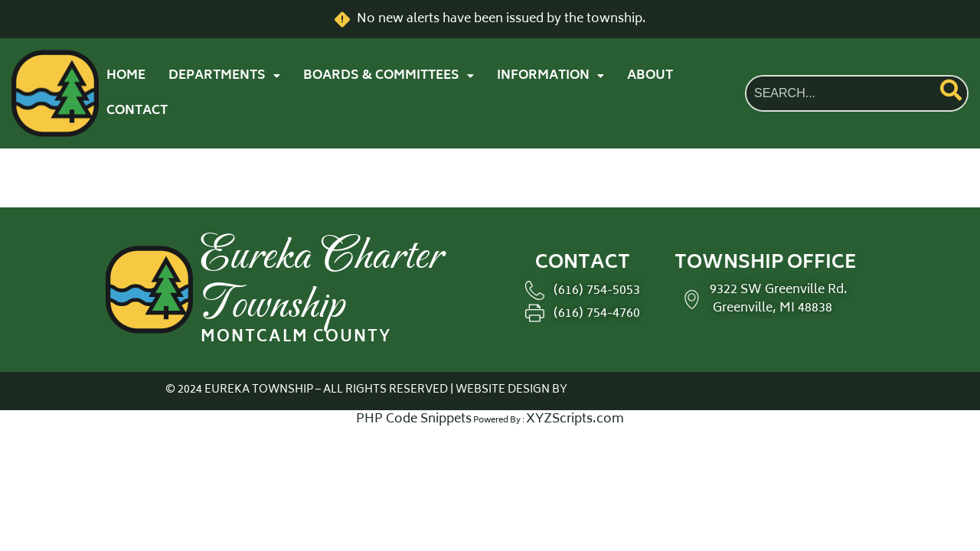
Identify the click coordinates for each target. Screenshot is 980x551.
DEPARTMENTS (224, 76)
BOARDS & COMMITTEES (389, 76)
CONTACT (137, 111)
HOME (126, 76)
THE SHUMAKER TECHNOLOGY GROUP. (692, 390)
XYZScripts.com (575, 419)
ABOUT (650, 76)
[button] (224, 76)
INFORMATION (550, 76)
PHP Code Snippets (414, 419)
